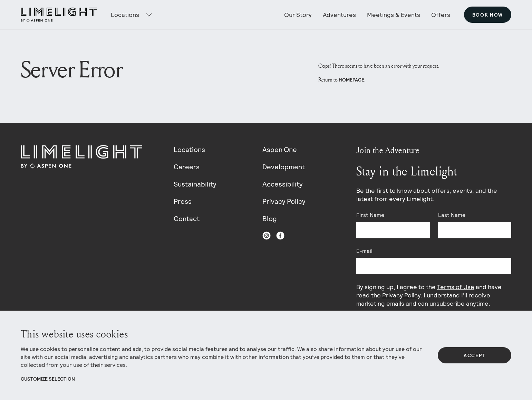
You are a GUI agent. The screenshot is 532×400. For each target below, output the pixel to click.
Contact (187, 219)
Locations (189, 150)
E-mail (364, 251)
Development (284, 167)
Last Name (452, 215)
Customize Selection (48, 379)
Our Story (298, 15)
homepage (351, 80)
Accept (475, 355)
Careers (187, 167)
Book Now (488, 15)
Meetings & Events (394, 15)
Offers (441, 15)
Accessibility (283, 184)
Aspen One (280, 150)
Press (183, 201)
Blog (270, 219)
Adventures (339, 15)
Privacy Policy (284, 201)
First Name (370, 215)
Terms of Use (456, 287)
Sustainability (195, 184)
